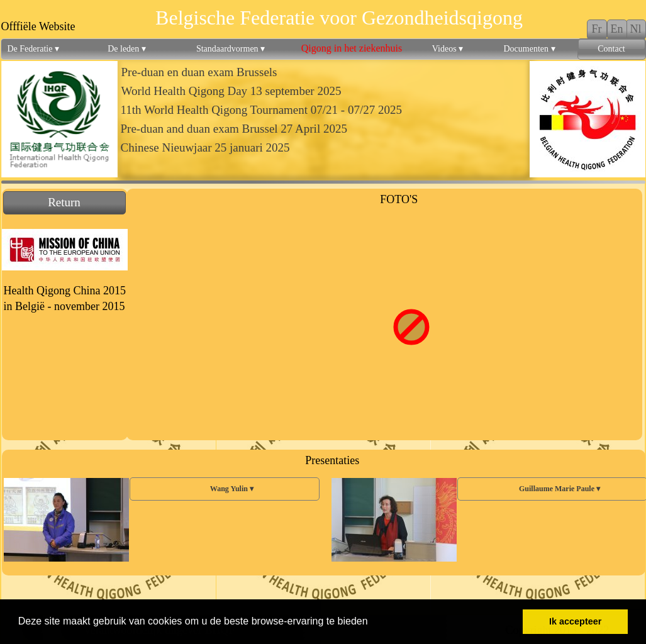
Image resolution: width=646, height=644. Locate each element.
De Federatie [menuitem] (33, 49)
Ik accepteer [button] (575, 621)
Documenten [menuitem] (529, 49)
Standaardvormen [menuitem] (231, 49)
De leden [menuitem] (127, 49)
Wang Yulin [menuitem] (224, 489)
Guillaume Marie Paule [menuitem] (552, 489)
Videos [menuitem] (448, 49)
